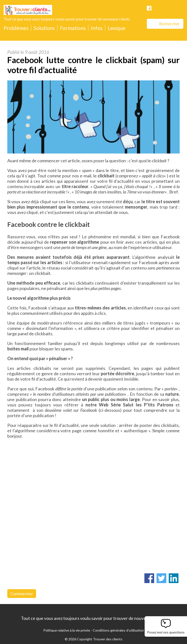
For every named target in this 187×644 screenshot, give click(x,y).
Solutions (44, 28)
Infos (97, 28)
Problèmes (16, 28)
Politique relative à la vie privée (67, 630)
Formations (73, 28)
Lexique (117, 28)
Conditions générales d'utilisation (118, 630)
